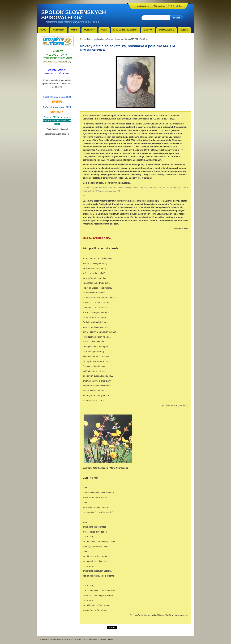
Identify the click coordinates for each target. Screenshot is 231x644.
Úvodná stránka (143, 6)
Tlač (181, 6)
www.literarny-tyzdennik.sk (57, 62)
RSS (172, 6)
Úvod (82, 39)
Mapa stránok (159, 6)
